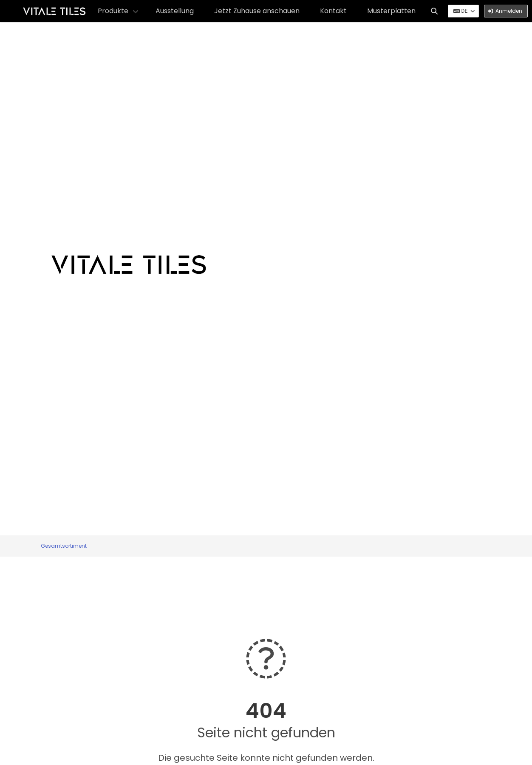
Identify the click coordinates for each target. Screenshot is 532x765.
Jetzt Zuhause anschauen (257, 11)
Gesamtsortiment (64, 546)
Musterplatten (391, 11)
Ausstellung (175, 11)
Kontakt (333, 11)
